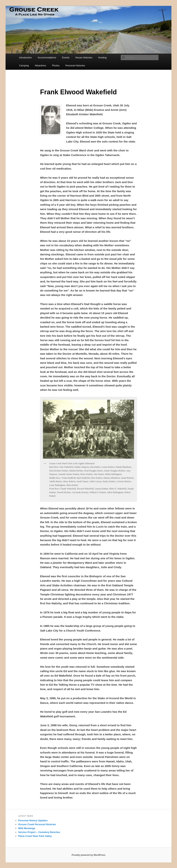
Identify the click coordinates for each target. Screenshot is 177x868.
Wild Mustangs (27, 828)
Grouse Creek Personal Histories (37, 824)
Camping (24, 66)
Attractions (40, 66)
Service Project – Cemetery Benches (39, 832)
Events (66, 58)
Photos (56, 66)
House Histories (84, 58)
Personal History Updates (33, 820)
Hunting (102, 58)
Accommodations (47, 58)
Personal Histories (75, 66)
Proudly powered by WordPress (88, 855)
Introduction (25, 58)
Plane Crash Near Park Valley (35, 836)
